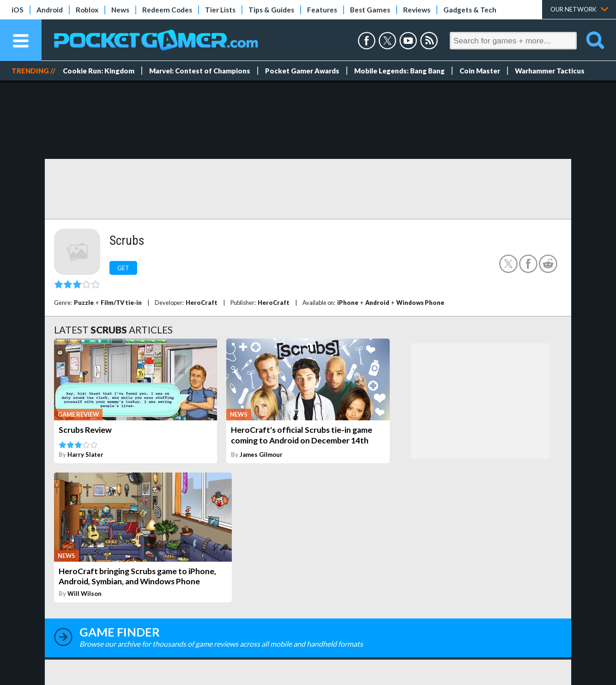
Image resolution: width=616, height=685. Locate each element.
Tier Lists (220, 10)
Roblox (87, 10)
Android (50, 10)
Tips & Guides (271, 10)
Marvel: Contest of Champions (200, 71)
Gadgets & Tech (470, 10)
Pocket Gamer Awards (302, 71)
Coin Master (480, 71)
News (120, 10)
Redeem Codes (167, 10)
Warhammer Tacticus (550, 71)
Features (322, 10)
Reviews (417, 10)
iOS (18, 10)
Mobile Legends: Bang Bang (399, 71)
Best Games (370, 10)
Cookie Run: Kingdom (99, 71)
